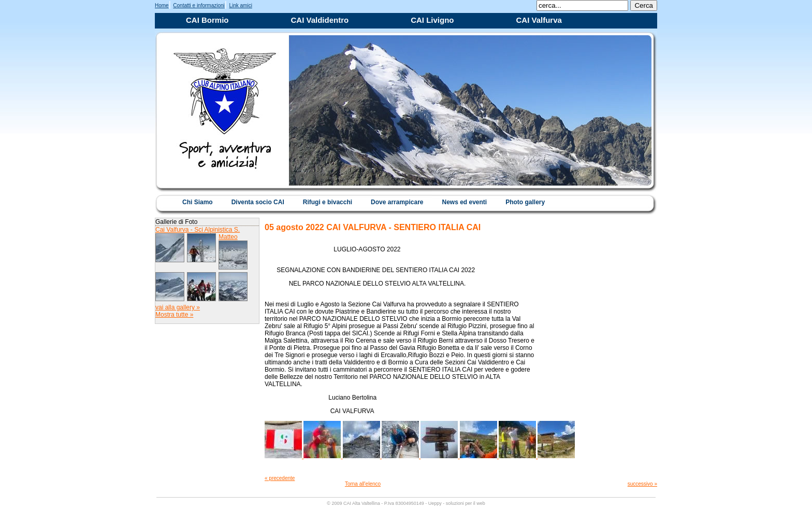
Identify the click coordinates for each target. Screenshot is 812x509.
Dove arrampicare (397, 202)
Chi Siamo (198, 202)
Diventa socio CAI (258, 202)
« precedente (280, 478)
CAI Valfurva (539, 20)
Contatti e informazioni (199, 5)
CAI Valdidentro (320, 20)
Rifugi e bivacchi (328, 202)
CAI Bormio (207, 20)
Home (162, 5)
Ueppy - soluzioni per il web (457, 503)
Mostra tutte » (174, 315)
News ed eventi (464, 202)
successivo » (642, 484)
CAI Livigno (432, 20)
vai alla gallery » (178, 307)
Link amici (240, 5)
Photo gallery (525, 202)
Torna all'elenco (363, 484)
